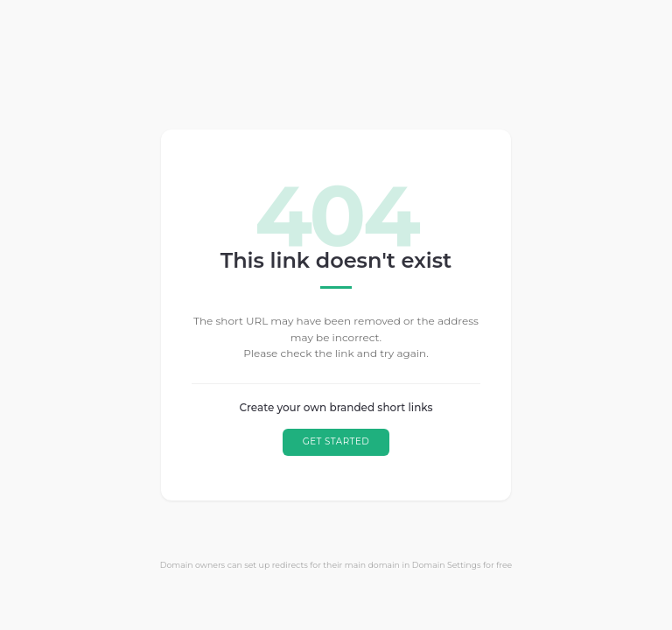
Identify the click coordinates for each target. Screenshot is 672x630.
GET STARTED (336, 441)
